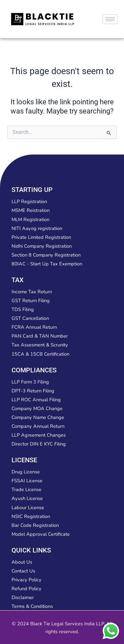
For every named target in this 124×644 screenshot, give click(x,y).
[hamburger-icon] (110, 19)
